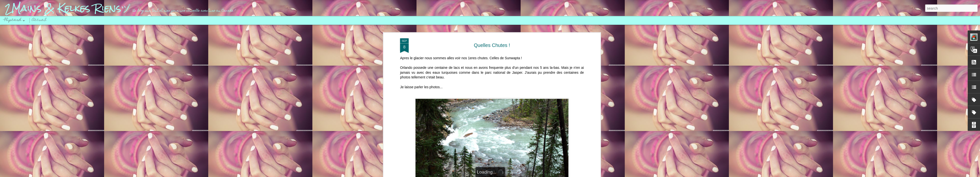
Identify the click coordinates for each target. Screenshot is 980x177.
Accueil (39, 20)
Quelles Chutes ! (492, 45)
